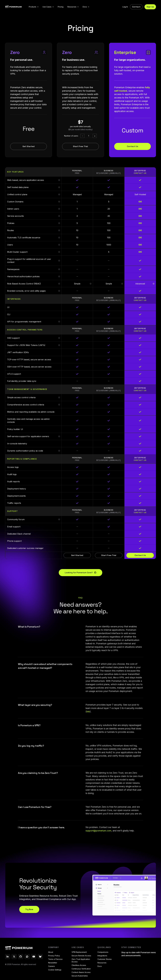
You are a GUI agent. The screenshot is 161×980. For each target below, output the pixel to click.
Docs (100, 966)
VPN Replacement (79, 952)
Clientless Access (79, 965)
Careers (52, 966)
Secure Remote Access (81, 956)
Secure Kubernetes (80, 976)
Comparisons (103, 952)
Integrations (102, 956)
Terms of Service (55, 959)
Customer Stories (105, 959)
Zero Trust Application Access (81, 960)
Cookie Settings (55, 970)
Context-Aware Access (81, 972)
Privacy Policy (54, 956)
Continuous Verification (81, 969)
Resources (102, 963)
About (51, 952)
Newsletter (53, 963)
